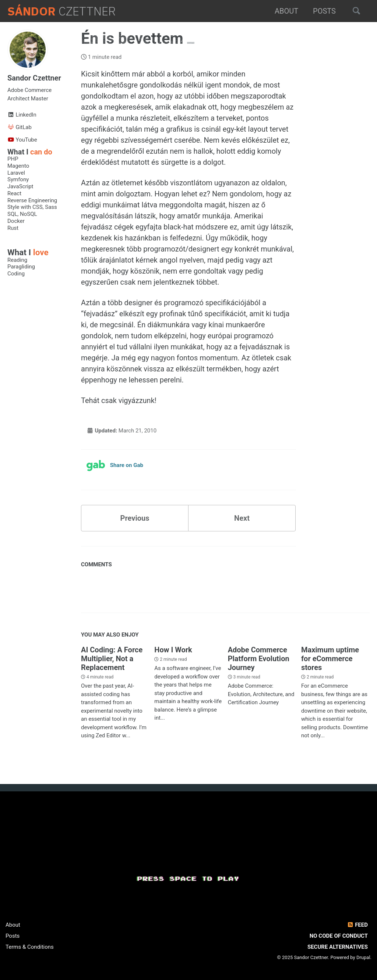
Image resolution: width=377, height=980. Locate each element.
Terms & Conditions (30, 947)
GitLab (20, 127)
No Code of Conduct (339, 936)
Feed (357, 925)
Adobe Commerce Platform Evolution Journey (259, 659)
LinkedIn (22, 115)
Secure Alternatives (338, 947)
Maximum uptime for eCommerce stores (330, 659)
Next (242, 518)
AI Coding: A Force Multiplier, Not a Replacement (112, 659)
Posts (324, 11)
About (286, 11)
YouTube (22, 140)
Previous (135, 518)
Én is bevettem (134, 38)
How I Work (173, 650)
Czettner (61, 11)
